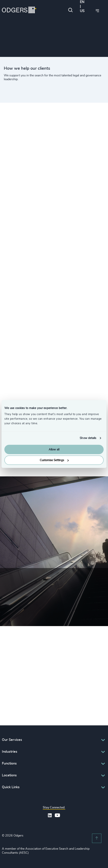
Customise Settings (54, 460)
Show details (88, 438)
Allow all (54, 449)
